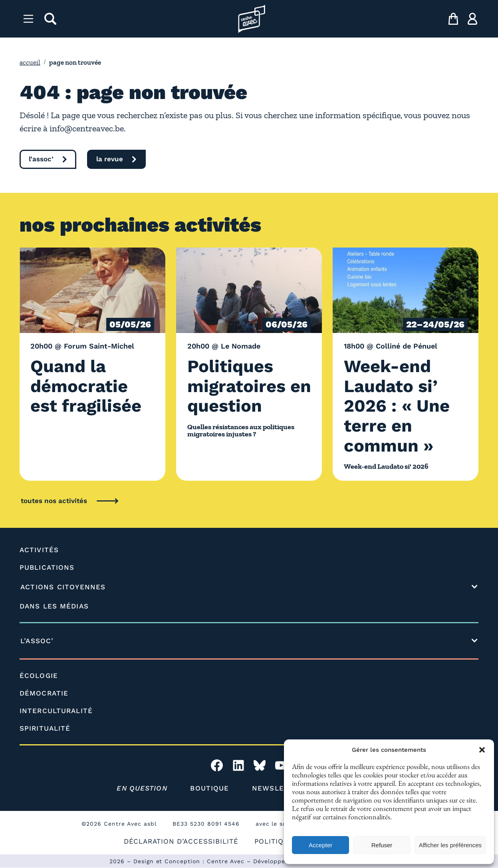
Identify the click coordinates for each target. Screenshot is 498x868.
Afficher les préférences (450, 845)
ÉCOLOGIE (39, 676)
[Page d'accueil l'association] (252, 19)
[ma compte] (472, 19)
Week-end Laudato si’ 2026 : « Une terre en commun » (399, 405)
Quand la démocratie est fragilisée (88, 386)
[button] (482, 750)
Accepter (320, 845)
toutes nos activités (54, 501)
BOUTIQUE (210, 788)
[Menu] (28, 19)
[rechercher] (50, 19)
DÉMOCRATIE (44, 693)
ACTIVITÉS (39, 550)
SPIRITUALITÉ (45, 728)
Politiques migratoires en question (239, 386)
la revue (110, 159)
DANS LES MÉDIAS (54, 606)
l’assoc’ (41, 159)
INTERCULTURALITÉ (57, 711)
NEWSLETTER (278, 788)
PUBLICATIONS (47, 567)
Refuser (382, 845)
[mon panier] (453, 19)
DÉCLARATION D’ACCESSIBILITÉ (181, 841)
